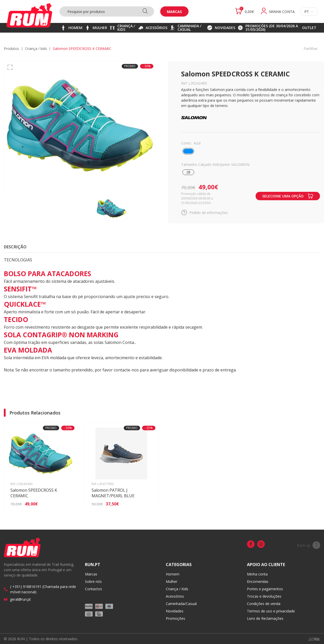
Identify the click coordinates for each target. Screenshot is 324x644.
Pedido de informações (204, 212)
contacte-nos (126, 370)
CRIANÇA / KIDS (36, 49)
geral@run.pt (20, 599)
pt (309, 12)
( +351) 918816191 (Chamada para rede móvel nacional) (43, 589)
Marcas (174, 12)
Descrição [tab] (15, 247)
